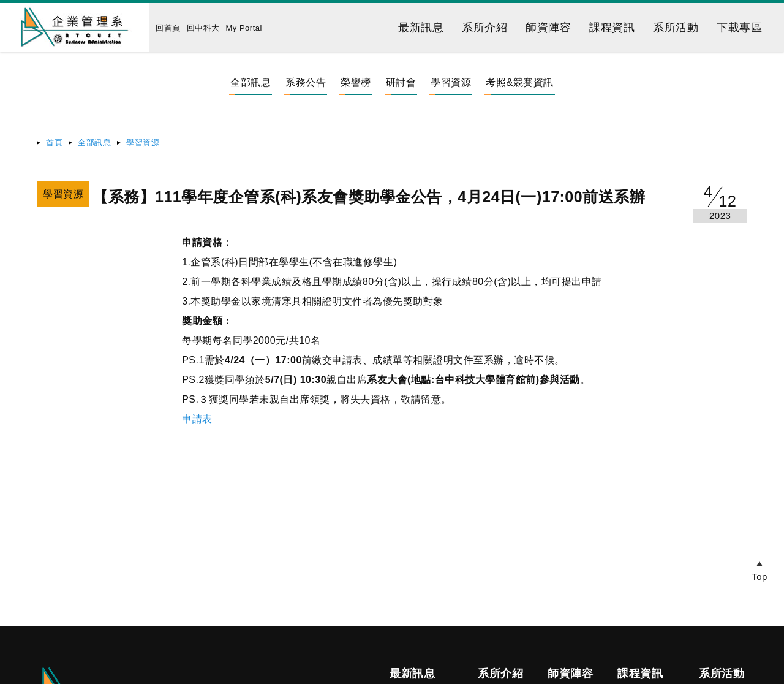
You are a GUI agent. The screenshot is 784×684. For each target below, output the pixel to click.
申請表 (197, 419)
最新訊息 (421, 28)
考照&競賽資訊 (519, 82)
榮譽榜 (356, 82)
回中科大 (203, 28)
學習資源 (451, 82)
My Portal (244, 28)
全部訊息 (251, 82)
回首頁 (168, 28)
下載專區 (739, 28)
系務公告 (306, 82)
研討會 (401, 82)
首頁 (54, 142)
